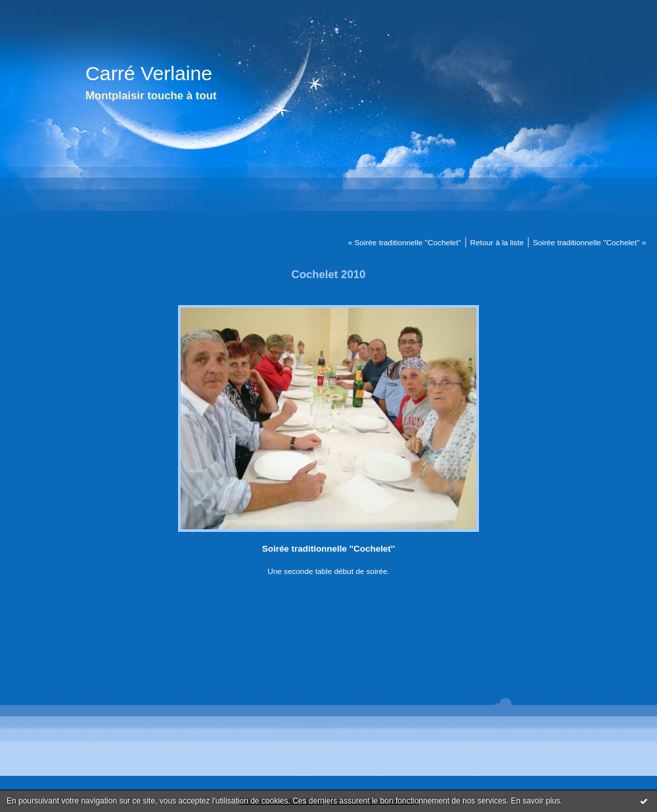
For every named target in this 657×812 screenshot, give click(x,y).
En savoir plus (535, 801)
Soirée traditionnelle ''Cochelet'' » (589, 242)
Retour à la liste (497, 242)
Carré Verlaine (149, 73)
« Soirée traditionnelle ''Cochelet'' (405, 242)
